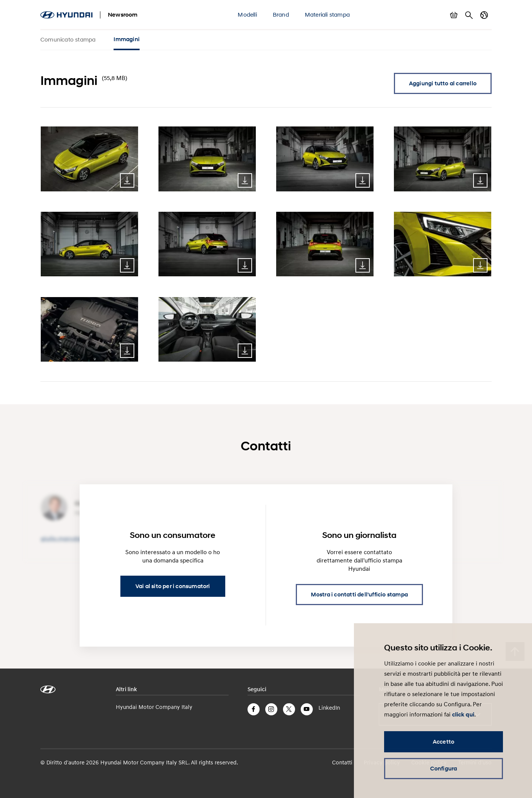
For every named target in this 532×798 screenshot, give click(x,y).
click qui (463, 715)
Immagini (127, 39)
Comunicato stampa (68, 39)
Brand (281, 14)
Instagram (271, 709)
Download (127, 180)
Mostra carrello (454, 15)
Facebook (254, 709)
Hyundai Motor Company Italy (154, 707)
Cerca (469, 15)
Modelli (247, 14)
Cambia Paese (484, 15)
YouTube (307, 709)
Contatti (342, 762)
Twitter (289, 709)
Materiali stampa (327, 14)
